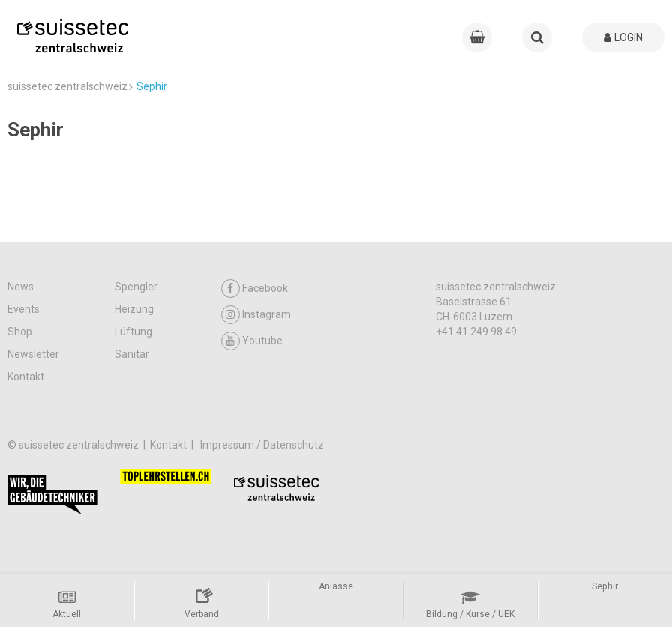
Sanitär (132, 354)
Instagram (256, 315)
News (21, 286)
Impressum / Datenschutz (262, 445)
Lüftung (133, 331)
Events (24, 309)
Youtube (252, 341)
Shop (20, 331)
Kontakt (26, 376)
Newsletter (33, 354)
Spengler (136, 286)
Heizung (134, 309)
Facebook (255, 288)
